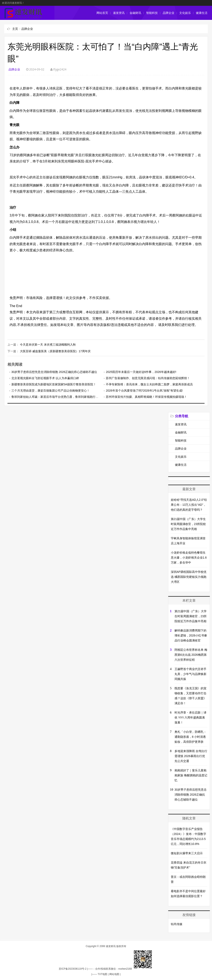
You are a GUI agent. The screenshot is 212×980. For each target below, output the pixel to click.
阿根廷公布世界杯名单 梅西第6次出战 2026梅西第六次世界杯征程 (191, 655)
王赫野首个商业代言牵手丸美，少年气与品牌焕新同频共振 (190, 674)
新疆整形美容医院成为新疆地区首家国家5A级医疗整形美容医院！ (54, 384)
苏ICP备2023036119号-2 (73, 969)
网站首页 (102, 13)
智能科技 (152, 13)
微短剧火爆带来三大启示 (187, 853)
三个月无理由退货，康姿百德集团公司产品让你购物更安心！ (51, 391)
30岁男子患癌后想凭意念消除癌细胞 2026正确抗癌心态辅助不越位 (54, 372)
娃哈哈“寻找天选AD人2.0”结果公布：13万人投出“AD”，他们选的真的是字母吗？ (189, 505)
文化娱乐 (185, 13)
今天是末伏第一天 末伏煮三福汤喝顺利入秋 (48, 345)
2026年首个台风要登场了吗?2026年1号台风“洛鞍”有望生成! (144, 391)
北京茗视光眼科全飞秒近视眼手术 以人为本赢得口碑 (45, 378)
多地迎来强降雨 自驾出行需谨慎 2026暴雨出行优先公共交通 (191, 756)
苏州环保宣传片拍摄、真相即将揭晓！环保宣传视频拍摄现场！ (146, 397)
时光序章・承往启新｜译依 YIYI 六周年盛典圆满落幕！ (190, 717)
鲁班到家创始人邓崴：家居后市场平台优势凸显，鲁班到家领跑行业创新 (58, 397)
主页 (15, 29)
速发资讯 (119, 13)
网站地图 (114, 974)
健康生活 (202, 13)
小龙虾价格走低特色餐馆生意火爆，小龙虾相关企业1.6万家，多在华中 (189, 558)
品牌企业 (169, 13)
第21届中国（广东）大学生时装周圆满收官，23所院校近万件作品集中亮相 (188, 524)
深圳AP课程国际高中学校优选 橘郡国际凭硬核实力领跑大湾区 (189, 577)
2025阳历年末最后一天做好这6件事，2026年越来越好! (141, 372)
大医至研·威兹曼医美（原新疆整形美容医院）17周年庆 (55, 351)
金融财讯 (135, 13)
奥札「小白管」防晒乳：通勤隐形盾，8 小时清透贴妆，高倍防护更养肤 (190, 737)
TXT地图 (103, 974)
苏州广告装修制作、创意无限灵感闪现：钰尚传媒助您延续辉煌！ (148, 378)
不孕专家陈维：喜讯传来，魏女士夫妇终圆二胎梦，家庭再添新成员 (149, 384)
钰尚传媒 (177, 924)
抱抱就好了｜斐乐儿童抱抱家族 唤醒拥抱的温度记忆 (191, 775)
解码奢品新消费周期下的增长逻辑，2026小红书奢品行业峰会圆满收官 (191, 635)
